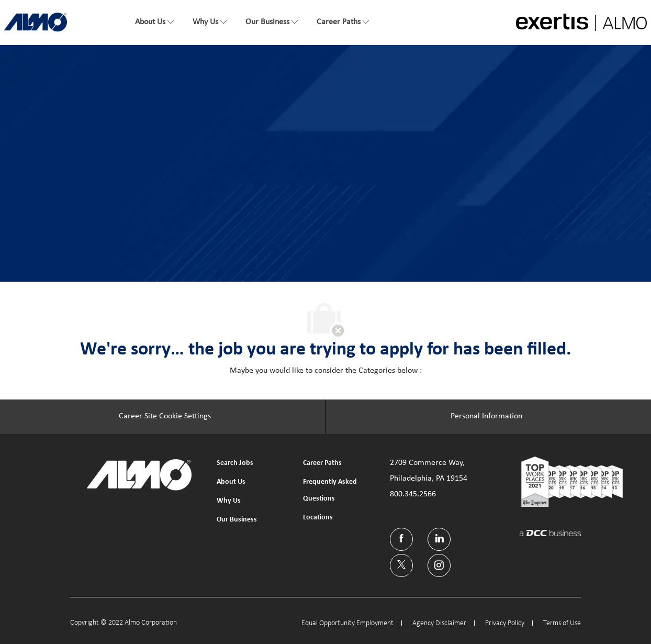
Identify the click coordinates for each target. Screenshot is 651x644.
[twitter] (401, 565)
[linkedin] (439, 539)
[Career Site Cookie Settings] (165, 417)
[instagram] (439, 565)
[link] (36, 22)
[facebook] (401, 539)
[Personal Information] (486, 417)
